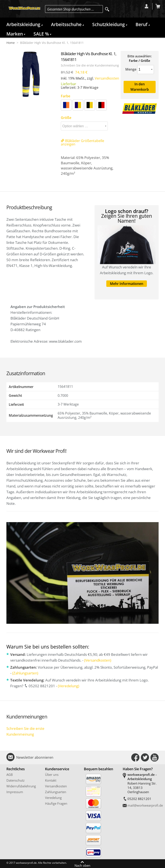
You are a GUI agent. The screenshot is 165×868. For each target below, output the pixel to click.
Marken (15, 34)
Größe (66, 118)
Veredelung (53, 798)
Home (11, 43)
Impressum (15, 792)
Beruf (142, 24)
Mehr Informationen (127, 284)
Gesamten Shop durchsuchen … (71, 9)
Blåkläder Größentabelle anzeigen (82, 142)
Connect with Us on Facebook (135, 757)
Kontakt (51, 780)
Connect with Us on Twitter (145, 757)
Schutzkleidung (109, 24)
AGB (10, 775)
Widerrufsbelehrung (21, 786)
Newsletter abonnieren (35, 757)
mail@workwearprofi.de (145, 805)
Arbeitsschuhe (66, 24)
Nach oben (82, 865)
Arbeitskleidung (23, 24)
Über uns (52, 775)
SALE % (41, 34)
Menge (131, 69)
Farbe (66, 96)
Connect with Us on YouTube (155, 757)
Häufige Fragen (56, 803)
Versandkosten (107, 78)
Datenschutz (15, 780)
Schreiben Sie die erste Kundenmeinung (90, 65)
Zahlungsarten (56, 792)
